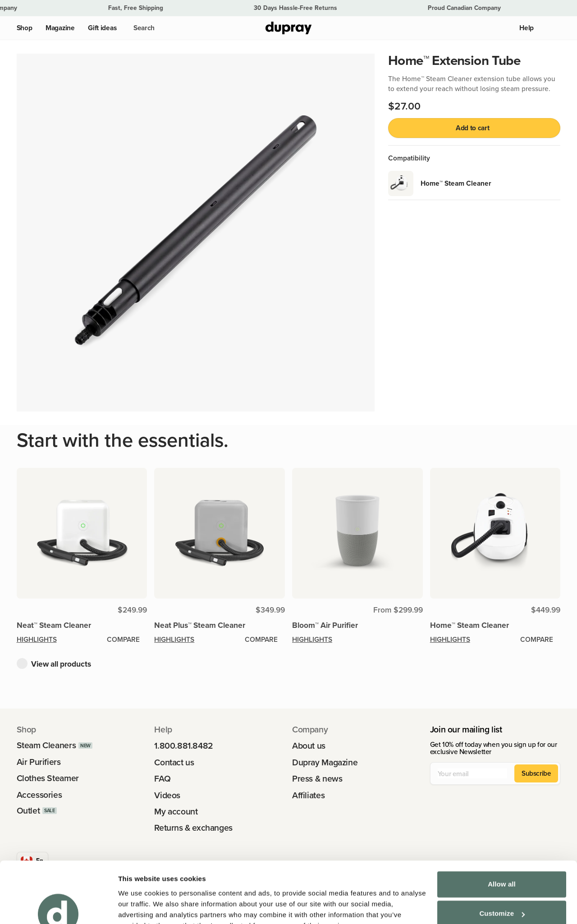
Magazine (60, 28)
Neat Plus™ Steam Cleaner (200, 625)
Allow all (502, 840)
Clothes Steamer (48, 778)
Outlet (28, 811)
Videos (167, 795)
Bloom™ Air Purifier (325, 625)
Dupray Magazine (325, 762)
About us (309, 746)
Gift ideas (102, 28)
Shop (25, 28)
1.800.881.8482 (184, 746)
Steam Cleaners (46, 745)
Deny (501, 899)
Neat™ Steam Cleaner (54, 625)
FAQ (162, 779)
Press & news (317, 779)
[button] (142, 28)
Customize (502, 869)
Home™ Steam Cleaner (469, 625)
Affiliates (308, 795)
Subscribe (536, 773)
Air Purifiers (39, 762)
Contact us (174, 762)
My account (176, 812)
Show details (139, 906)
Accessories (39, 795)
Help (527, 28)
